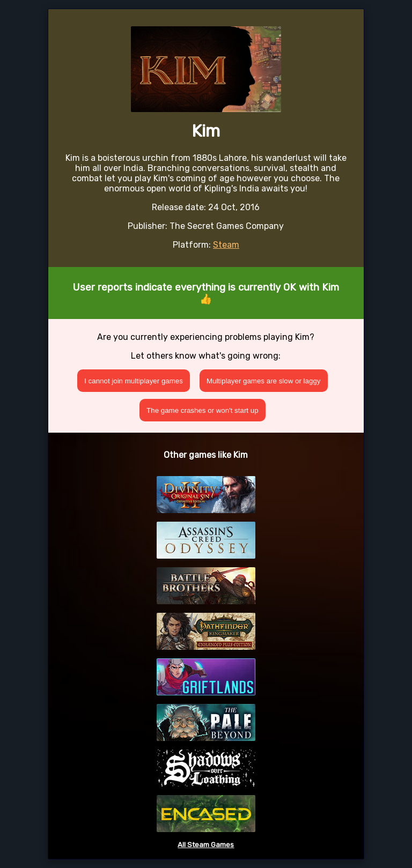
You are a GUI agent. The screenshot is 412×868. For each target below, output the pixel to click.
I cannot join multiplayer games (134, 381)
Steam (226, 245)
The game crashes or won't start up (203, 410)
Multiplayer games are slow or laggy (264, 381)
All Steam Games (206, 845)
